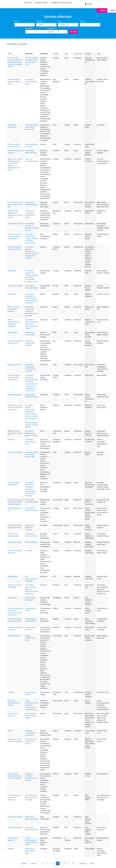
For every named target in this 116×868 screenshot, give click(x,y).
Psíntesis (11, 849)
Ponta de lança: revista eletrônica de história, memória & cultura (15, 502)
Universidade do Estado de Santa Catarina (31, 716)
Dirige (88, 54)
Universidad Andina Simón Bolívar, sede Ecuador (32, 127)
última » (92, 863)
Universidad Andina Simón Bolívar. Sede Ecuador (32, 455)
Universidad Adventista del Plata (30, 442)
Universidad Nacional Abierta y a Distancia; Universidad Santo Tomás (31, 324)
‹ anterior (33, 863)
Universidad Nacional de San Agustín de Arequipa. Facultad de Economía (32, 589)
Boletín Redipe (13, 577)
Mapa (113, 10)
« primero (24, 863)
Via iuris (10, 731)
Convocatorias (41, 3)
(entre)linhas (12, 294)
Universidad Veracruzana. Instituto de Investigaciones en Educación (31, 311)
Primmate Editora (31, 542)
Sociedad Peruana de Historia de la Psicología (31, 797)
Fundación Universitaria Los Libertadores (31, 733)
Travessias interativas (15, 286)
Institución (29, 28)
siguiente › (83, 863)
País (60, 21)
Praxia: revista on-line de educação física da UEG (15, 205)
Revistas (28, 3)
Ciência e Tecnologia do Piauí (31, 62)
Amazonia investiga (15, 542)
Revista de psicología (15, 817)
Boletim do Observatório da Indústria (13, 703)
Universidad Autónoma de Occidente (30, 343)
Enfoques (11, 440)
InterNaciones (12, 598)
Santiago (11, 692)
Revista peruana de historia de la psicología (14, 797)
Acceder (89, 4)
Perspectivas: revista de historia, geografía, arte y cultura (15, 407)
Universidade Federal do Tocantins (30, 528)
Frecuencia (51, 28)
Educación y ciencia (14, 365)
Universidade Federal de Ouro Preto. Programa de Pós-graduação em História (31, 298)
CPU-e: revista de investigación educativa (14, 309)
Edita (99, 54)
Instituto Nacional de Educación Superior (31, 741)
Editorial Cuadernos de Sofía (30, 638)
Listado (103, 10)
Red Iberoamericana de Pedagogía (32, 579)
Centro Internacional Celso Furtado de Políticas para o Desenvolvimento (32, 705)
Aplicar (73, 32)
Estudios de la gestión (15, 452)
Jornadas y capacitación (61, 3)
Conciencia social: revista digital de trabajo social (14, 377)
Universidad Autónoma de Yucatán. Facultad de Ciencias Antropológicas (31, 239)
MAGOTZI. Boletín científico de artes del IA (15, 433)
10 (73, 863)
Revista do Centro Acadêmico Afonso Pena (14, 82)
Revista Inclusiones (14, 636)
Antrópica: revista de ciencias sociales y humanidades (15, 236)
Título (16, 21)
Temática (40, 21)
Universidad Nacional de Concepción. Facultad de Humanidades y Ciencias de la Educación (30, 489)
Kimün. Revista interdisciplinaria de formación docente (14, 776)
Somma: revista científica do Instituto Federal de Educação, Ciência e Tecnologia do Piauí (15, 62)
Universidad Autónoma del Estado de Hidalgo (31, 433)
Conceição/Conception (15, 224)
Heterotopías (12, 271)
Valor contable (13, 332)
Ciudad (82, 21)
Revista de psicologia (15, 395)
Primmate (29, 551)
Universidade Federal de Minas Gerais (31, 82)
